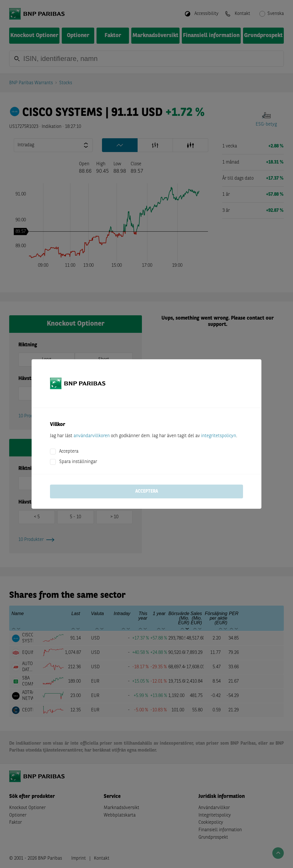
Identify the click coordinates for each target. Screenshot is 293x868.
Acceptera (69, 452)
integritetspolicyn (219, 436)
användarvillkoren (92, 436)
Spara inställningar (78, 462)
